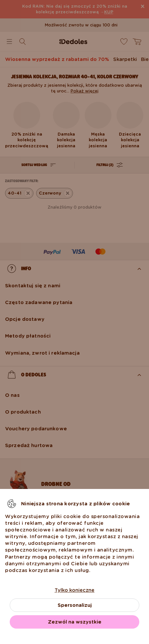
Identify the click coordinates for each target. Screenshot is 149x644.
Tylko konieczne (74, 590)
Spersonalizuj (75, 605)
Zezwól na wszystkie (75, 622)
